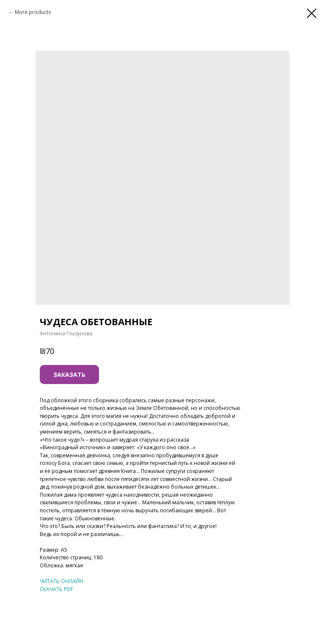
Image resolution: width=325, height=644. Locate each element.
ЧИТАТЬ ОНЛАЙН (62, 581)
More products (33, 12)
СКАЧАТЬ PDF (56, 589)
